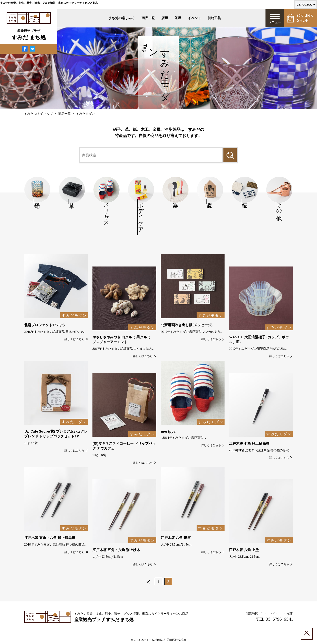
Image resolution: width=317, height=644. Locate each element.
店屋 (165, 18)
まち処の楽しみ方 (122, 18)
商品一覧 (148, 18)
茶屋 (178, 18)
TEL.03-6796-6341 (275, 619)
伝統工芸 (214, 18)
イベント (194, 18)
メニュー (275, 19)
